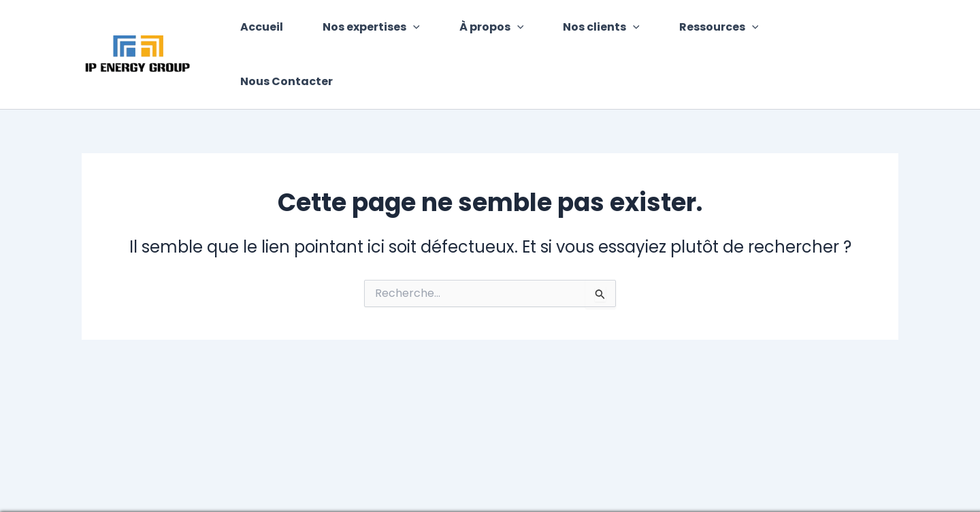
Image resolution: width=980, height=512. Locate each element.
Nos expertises (378, 30)
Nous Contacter (834, 30)
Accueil (273, 30)
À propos (494, 30)
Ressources (713, 30)
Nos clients (600, 30)
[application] (420, 30)
